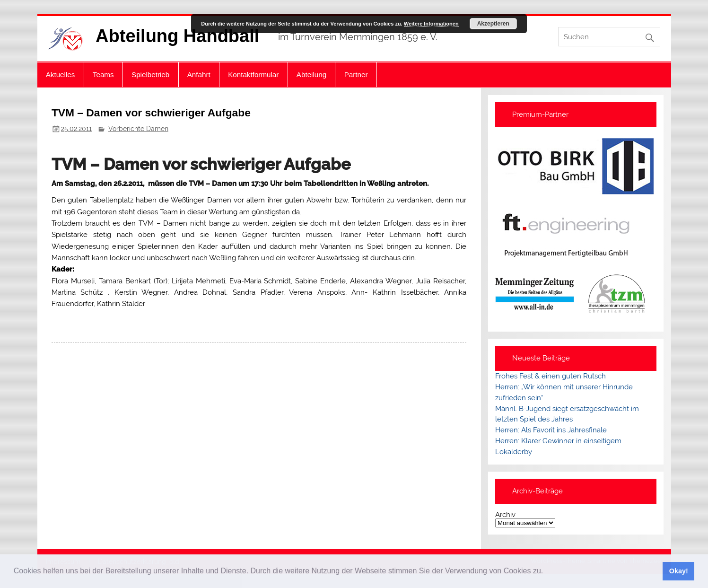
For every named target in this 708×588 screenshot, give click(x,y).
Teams (103, 75)
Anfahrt (199, 75)
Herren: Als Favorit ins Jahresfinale (551, 430)
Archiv (505, 515)
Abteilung (311, 75)
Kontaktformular (253, 75)
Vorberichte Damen (138, 129)
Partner (356, 75)
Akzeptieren (493, 24)
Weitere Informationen (431, 24)
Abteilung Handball (177, 36)
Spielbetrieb (150, 75)
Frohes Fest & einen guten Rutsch (551, 376)
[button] (547, 572)
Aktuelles (61, 75)
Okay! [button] (679, 571)
